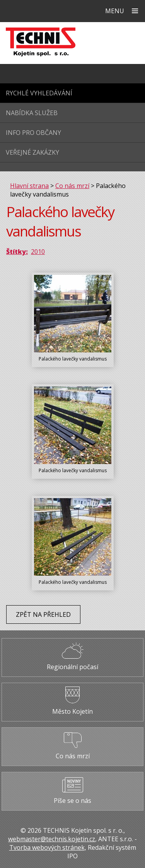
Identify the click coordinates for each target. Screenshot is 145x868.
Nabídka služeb (32, 113)
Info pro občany (33, 133)
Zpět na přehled (43, 614)
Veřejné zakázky (32, 152)
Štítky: (17, 252)
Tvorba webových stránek (47, 847)
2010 (38, 252)
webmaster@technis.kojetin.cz (52, 839)
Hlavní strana (29, 186)
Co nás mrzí (72, 186)
